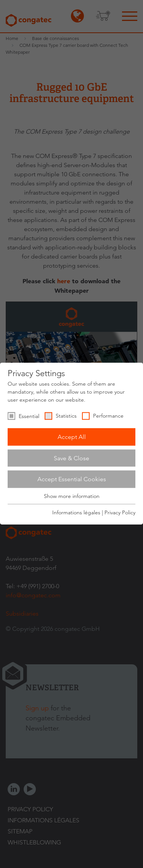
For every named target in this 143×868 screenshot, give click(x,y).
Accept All (72, 437)
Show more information (72, 496)
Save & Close (71, 458)
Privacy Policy (120, 512)
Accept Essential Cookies (72, 479)
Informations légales (76, 512)
